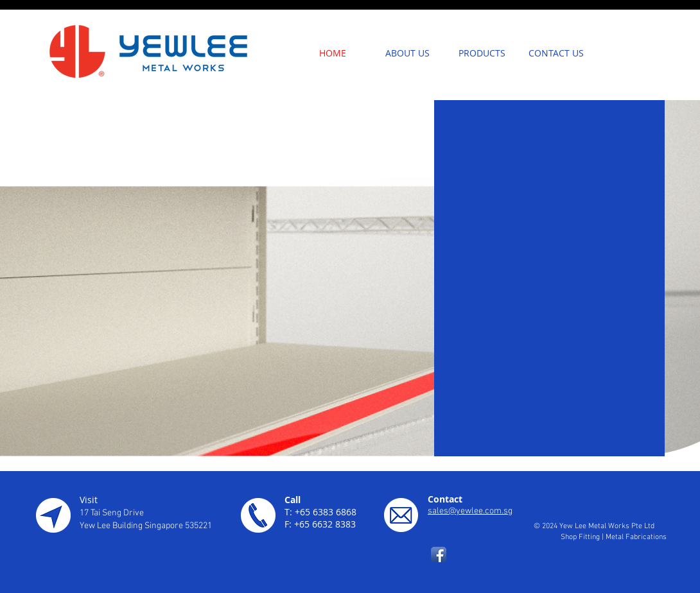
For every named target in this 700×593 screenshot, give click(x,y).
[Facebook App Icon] (439, 554)
